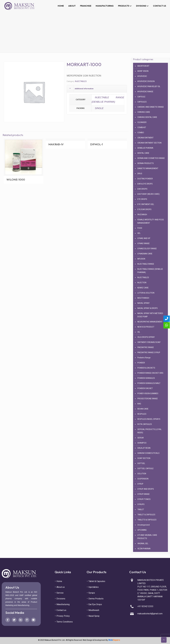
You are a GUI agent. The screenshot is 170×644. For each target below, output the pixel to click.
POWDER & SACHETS (146, 368)
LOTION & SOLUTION (146, 293)
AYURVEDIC (142, 76)
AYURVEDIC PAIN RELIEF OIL (149, 86)
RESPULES (142, 414)
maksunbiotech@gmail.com (150, 614)
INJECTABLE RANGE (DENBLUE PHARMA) (108, 100)
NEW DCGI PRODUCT (146, 327)
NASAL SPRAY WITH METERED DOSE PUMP (150, 315)
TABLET (141, 509)
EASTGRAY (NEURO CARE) (149, 194)
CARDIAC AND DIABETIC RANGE (151, 107)
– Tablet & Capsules (96, 581)
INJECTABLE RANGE (146, 264)
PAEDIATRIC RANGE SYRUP (149, 352)
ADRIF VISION (143, 71)
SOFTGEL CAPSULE (145, 468)
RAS (139, 404)
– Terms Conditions (64, 622)
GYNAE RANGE (144, 243)
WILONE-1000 (16, 179)
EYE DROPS (142, 199)
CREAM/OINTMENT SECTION (149, 143)
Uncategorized (144, 525)
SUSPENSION (143, 479)
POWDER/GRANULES (146, 378)
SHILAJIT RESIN (144, 448)
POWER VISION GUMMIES (148, 393)
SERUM (140, 438)
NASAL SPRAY (144, 303)
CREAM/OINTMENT (145, 138)
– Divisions (60, 599)
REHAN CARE (143, 409)
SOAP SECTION (144, 458)
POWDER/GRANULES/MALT (149, 383)
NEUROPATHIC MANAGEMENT (150, 322)
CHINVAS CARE (144, 112)
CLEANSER (142, 122)
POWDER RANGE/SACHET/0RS (150, 373)
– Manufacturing (62, 604)
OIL (139, 332)
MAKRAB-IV (56, 144)
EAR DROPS (142, 189)
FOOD (140, 228)
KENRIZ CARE (143, 288)
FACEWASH (142, 215)
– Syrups (91, 593)
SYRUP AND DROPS (146, 489)
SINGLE (99, 108)
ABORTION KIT (143, 66)
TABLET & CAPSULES (146, 515)
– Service (59, 593)
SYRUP (140, 484)
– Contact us (60, 610)
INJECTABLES (81, 81)
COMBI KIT (142, 127)
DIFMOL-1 (97, 144)
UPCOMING (142, 530)
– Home (58, 581)
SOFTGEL (141, 463)
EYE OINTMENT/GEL (146, 204)
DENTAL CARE (143, 153)
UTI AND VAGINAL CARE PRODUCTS (147, 537)
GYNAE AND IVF (144, 238)
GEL (139, 233)
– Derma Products (95, 599)
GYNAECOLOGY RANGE (147, 249)
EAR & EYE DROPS (145, 184)
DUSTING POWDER (145, 179)
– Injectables (93, 587)
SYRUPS (141, 504)
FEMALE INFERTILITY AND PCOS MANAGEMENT (151, 221)
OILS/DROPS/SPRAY (146, 337)
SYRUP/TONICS (144, 499)
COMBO (141, 133)
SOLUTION (142, 474)
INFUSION (141, 259)
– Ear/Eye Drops (94, 604)
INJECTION (142, 283)
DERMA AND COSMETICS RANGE (151, 158)
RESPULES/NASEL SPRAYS (149, 419)
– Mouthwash (93, 610)
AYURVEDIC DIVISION (146, 81)
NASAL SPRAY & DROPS (148, 308)
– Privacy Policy (62, 616)
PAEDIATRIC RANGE (146, 347)
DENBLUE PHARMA (145, 148)
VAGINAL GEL (143, 543)
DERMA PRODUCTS (146, 163)
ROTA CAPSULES (145, 424)
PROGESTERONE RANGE (148, 399)
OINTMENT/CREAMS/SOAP (149, 342)
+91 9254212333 (145, 606)
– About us (60, 587)
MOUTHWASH (143, 298)
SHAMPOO (142, 443)
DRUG (140, 174)
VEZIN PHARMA (144, 549)
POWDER (141, 363)
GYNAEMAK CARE (145, 254)
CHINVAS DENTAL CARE (147, 117)
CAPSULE (141, 97)
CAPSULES (142, 102)
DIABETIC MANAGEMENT (148, 168)
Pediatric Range (144, 358)
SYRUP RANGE (144, 494)
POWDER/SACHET (145, 388)
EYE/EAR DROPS (144, 209)
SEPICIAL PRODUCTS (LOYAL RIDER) (149, 431)
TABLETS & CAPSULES (147, 520)
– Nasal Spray (93, 616)
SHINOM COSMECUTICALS (148, 453)
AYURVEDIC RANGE (145, 92)
